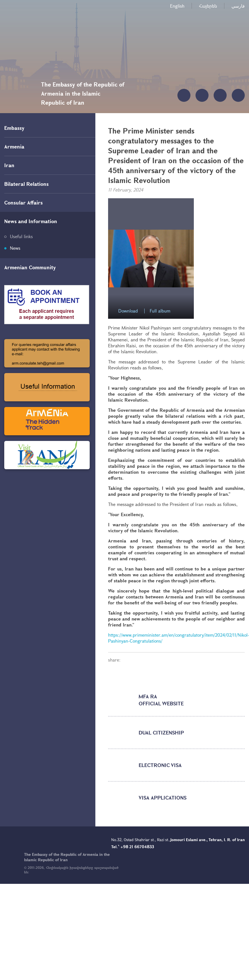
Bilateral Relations (26, 184)
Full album (160, 311)
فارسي (238, 6)
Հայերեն (208, 6)
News (15, 248)
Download (128, 311)
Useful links (21, 236)
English (177, 6)
